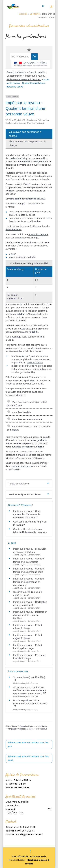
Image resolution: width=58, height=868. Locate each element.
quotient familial (17, 158)
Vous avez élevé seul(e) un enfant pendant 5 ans (27, 404)
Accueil (23, 14)
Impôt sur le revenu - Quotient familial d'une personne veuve (28, 83)
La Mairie (35, 14)
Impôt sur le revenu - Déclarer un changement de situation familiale (30, 615)
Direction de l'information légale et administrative (27, 726)
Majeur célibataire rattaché (22, 257)
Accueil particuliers (16, 72)
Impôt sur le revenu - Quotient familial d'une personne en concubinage (29, 582)
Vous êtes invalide (19, 412)
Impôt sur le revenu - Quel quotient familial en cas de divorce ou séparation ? (27, 514)
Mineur (12, 254)
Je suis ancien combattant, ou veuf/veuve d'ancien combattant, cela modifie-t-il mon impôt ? (30, 690)
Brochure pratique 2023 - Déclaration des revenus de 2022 (30, 703)
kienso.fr (43, 729)
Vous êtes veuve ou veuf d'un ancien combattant (28, 428)
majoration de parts (38, 234)
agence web (34, 729)
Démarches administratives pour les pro (28, 744)
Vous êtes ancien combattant (25, 419)
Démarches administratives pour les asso (28, 758)
